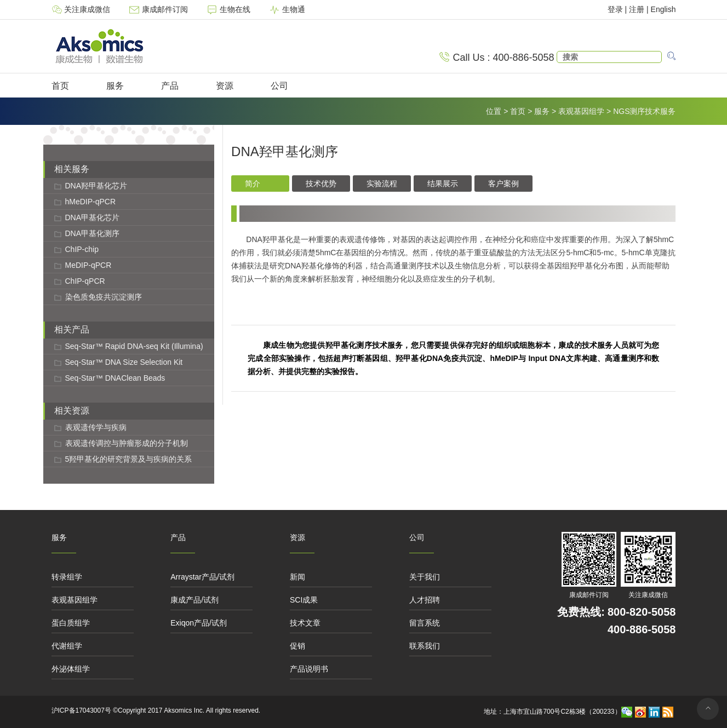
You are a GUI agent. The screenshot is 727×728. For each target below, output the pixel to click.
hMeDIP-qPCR (91, 202)
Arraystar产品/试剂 (202, 577)
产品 (170, 86)
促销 (297, 646)
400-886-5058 (642, 629)
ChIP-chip (82, 249)
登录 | (618, 9)
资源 (225, 86)
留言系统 (425, 623)
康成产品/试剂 (194, 600)
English (663, 9)
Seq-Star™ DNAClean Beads (115, 378)
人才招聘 (425, 600)
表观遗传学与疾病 (96, 427)
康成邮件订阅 (159, 9)
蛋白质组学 (71, 623)
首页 (60, 86)
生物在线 (230, 9)
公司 (279, 86)
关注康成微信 (82, 9)
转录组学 (67, 577)
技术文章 (305, 623)
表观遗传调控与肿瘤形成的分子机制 (127, 443)
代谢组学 (67, 646)
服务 (115, 86)
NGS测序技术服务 (644, 111)
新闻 (297, 577)
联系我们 (425, 646)
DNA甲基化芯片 (93, 217)
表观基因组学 (581, 111)
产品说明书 (309, 669)
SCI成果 (304, 600)
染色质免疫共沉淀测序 (104, 297)
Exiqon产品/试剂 (199, 623)
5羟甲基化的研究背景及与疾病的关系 (129, 459)
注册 (637, 9)
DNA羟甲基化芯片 (96, 186)
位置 (494, 111)
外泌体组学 (71, 669)
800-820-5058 (642, 612)
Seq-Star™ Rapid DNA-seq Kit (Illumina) (134, 346)
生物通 (287, 9)
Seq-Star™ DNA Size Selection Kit (124, 362)
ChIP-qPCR (85, 281)
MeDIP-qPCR (88, 265)
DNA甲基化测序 (93, 233)
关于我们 (425, 577)
